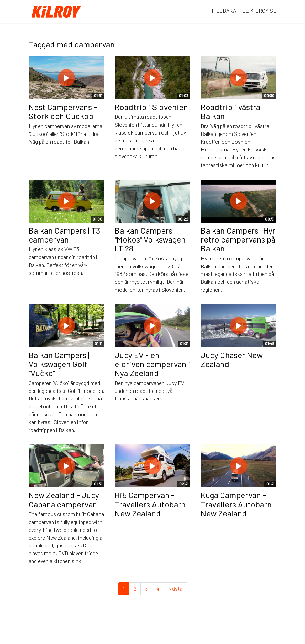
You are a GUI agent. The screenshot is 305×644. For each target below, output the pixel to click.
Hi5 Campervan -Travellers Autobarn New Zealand (150, 504)
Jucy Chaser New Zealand (232, 359)
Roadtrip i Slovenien (151, 107)
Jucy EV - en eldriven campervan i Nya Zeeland (152, 364)
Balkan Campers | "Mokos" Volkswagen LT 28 (150, 239)
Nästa (175, 588)
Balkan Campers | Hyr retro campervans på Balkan (238, 239)
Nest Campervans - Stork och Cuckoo (63, 111)
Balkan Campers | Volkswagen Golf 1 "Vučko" (60, 364)
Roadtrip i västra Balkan (230, 111)
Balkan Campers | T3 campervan (64, 235)
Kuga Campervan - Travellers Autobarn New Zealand (236, 504)
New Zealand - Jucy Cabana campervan (64, 499)
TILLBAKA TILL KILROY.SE (244, 10)
